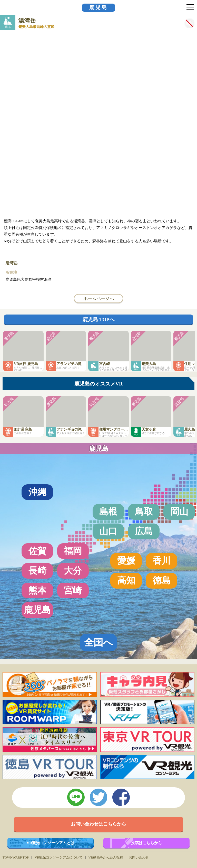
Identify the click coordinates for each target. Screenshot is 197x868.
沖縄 (37, 492)
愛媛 (126, 561)
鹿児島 (98, 8)
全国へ (98, 642)
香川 (162, 561)
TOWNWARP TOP (16, 857)
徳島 (162, 580)
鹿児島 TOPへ (99, 320)
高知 (126, 580)
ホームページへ (99, 298)
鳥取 (144, 511)
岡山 (179, 511)
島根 (108, 511)
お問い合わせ (139, 857)
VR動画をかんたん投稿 (106, 857)
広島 (144, 531)
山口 (108, 531)
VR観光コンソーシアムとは (51, 843)
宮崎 (73, 590)
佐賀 (37, 551)
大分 (73, 571)
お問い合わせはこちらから (98, 824)
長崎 (37, 571)
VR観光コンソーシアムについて (59, 857)
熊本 (37, 590)
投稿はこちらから (146, 843)
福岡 (73, 551)
